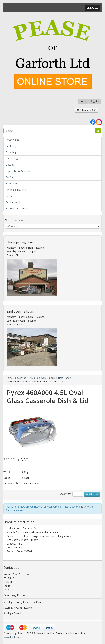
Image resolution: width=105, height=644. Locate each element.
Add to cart (92, 494)
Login (83, 101)
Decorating (12, 158)
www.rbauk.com (12, 637)
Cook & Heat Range (60, 378)
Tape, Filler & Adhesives (19, 171)
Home (9, 378)
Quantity (65, 494)
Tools (9, 196)
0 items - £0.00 (86, 110)
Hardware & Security (17, 208)
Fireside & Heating (16, 190)
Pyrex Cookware (38, 378)
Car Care (10, 177)
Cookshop (11, 152)
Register (95, 101)
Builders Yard (13, 202)
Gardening (11, 146)
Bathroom (11, 183)
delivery (85, 507)
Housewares (12, 140)
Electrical (10, 165)
